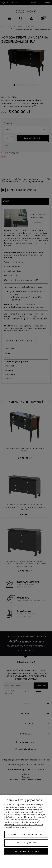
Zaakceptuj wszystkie (26, 851)
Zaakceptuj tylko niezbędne (26, 834)
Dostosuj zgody (26, 843)
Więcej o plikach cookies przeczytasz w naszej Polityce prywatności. (24, 826)
